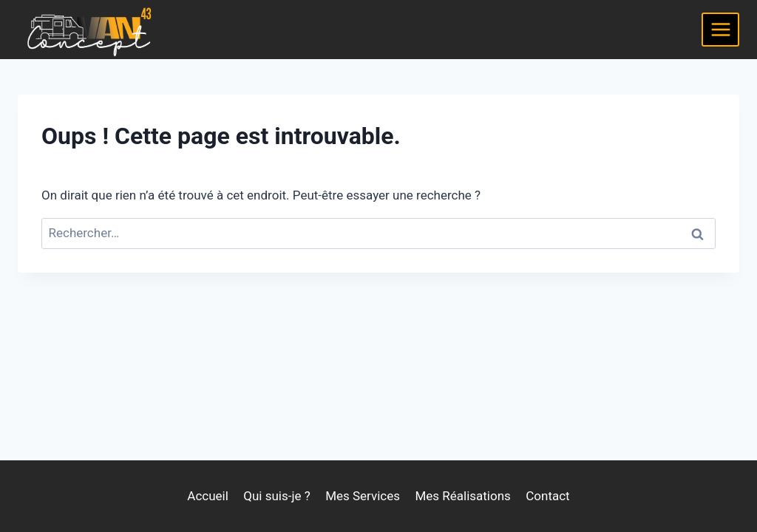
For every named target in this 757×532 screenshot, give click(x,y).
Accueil (208, 496)
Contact (547, 496)
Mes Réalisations (462, 496)
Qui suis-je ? (277, 496)
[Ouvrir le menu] (720, 29)
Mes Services (363, 496)
